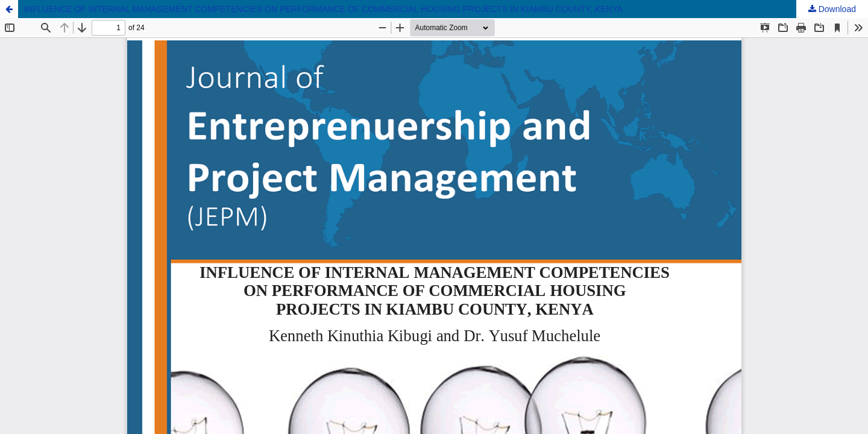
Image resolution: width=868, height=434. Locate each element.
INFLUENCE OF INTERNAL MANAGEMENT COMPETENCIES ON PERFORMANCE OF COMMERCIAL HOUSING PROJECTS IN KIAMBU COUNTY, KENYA (323, 9)
